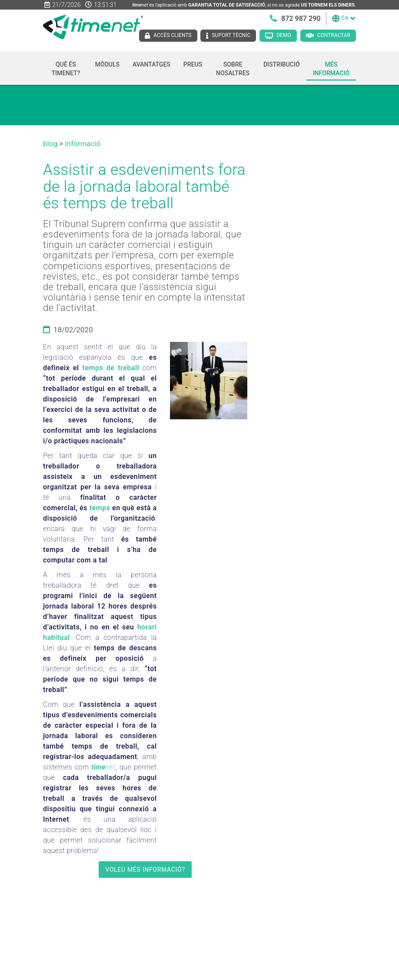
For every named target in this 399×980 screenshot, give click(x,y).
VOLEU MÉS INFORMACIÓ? (145, 870)
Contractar (334, 35)
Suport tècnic (231, 35)
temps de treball (111, 368)
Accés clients (172, 35)
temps (100, 508)
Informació (83, 144)
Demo (284, 35)
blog (50, 144)
